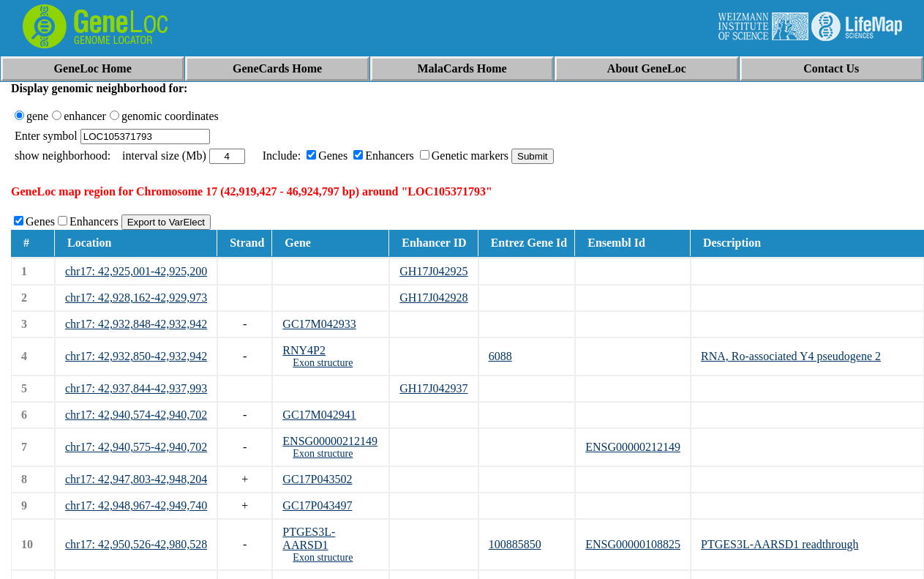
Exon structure (323, 363)
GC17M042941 (319, 415)
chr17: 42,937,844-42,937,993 (136, 388)
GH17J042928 (433, 298)
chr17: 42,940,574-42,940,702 (136, 415)
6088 (500, 356)
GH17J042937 (433, 388)
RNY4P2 (304, 350)
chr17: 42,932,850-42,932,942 (136, 356)
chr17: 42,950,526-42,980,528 (136, 544)
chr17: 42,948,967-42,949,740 (136, 505)
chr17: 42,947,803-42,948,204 (136, 479)
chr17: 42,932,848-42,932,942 (136, 324)
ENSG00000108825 (633, 544)
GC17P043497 (317, 505)
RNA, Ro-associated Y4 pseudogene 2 (791, 356)
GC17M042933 (319, 324)
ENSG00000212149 (330, 441)
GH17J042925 (433, 271)
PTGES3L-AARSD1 (309, 538)
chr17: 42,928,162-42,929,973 (136, 298)
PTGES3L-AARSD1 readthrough (780, 544)
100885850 (515, 544)
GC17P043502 (317, 479)
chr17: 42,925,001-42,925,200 (136, 271)
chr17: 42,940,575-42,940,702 (136, 447)
